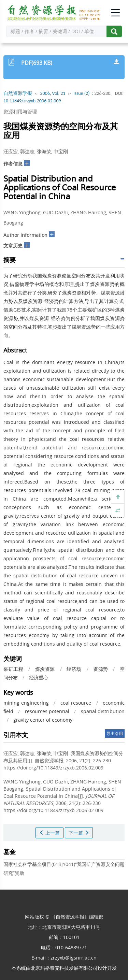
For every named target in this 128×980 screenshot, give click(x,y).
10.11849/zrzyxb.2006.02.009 (32, 101)
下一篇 (79, 833)
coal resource (76, 703)
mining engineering (26, 703)
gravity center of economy (43, 720)
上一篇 (49, 833)
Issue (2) (82, 93)
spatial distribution (103, 711)
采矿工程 (13, 669)
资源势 (101, 669)
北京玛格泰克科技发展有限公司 (64, 968)
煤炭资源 (45, 669)
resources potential (47, 711)
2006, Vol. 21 (53, 93)
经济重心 (39, 678)
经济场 (74, 669)
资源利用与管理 (20, 111)
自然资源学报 (18, 93)
